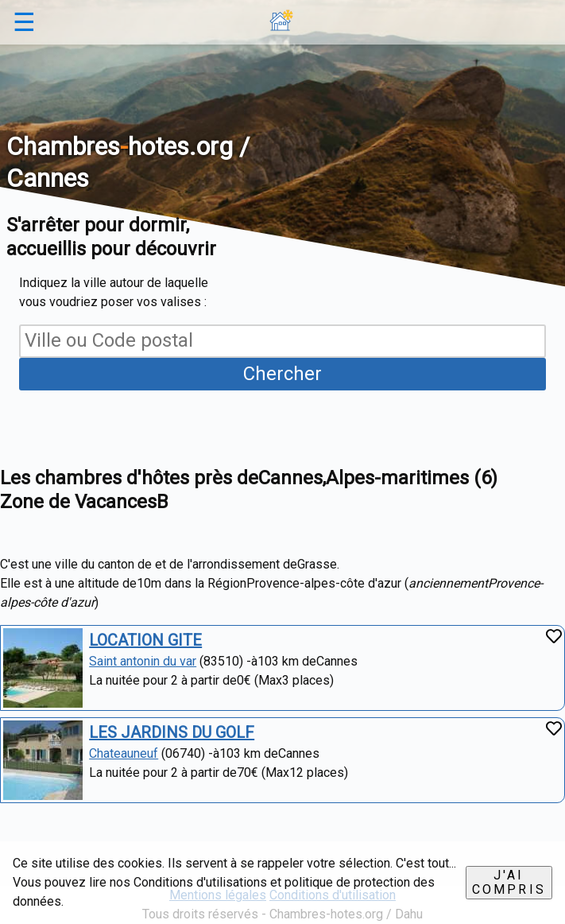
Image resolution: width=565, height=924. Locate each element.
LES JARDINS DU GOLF (172, 732)
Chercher (282, 374)
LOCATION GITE (145, 640)
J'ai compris (509, 882)
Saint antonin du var (143, 661)
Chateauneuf (124, 753)
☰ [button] (24, 22)
